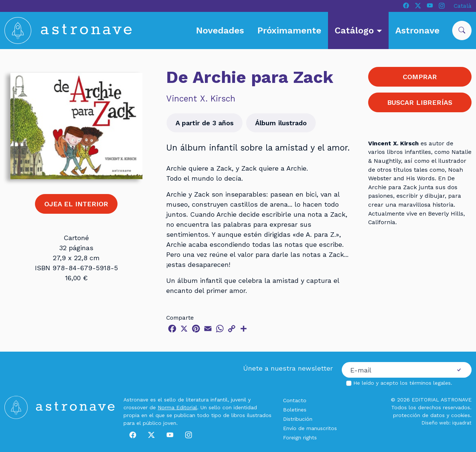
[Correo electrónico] (394, 370)
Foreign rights (300, 438)
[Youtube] (430, 6)
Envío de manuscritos (310, 428)
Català (463, 6)
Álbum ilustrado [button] (281, 123)
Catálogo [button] (356, 30)
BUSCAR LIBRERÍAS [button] (420, 102)
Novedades (220, 30)
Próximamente (289, 30)
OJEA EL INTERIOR (76, 204)
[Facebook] (406, 6)
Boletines (295, 410)
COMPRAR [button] (420, 77)
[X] (418, 6)
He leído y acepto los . (403, 383)
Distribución (298, 419)
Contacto (295, 400)
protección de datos (419, 415)
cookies (461, 415)
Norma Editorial (177, 407)
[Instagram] (442, 6)
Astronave (417, 30)
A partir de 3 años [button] (205, 123)
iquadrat (462, 423)
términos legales (430, 383)
